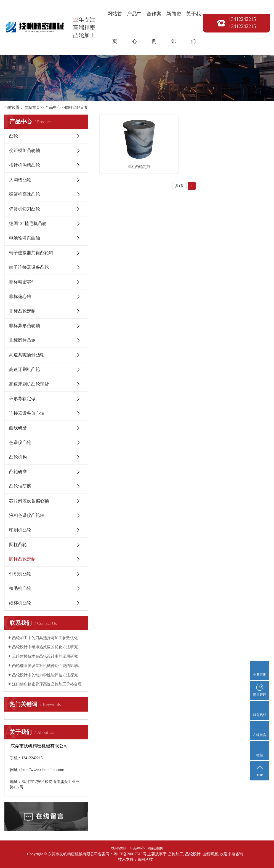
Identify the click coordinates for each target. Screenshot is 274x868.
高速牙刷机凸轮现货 (29, 384)
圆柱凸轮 (18, 545)
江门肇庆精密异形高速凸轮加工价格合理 (47, 684)
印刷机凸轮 (20, 530)
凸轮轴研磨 (20, 486)
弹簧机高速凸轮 (25, 194)
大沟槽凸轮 (20, 180)
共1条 (179, 170)
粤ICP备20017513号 (130, 854)
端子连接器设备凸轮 (29, 267)
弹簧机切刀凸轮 (25, 209)
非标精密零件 (22, 282)
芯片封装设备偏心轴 (29, 501)
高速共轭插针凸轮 (27, 355)
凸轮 (14, 136)
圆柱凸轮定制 (77, 108)
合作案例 (154, 28)
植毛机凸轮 (20, 588)
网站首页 (115, 28)
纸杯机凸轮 (20, 603)
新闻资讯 (174, 28)
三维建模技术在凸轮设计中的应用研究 (45, 656)
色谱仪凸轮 (20, 442)
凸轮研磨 (18, 472)
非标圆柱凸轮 (22, 340)
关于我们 (193, 28)
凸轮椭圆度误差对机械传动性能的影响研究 (48, 666)
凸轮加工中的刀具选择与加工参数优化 (45, 638)
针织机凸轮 (20, 574)
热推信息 (119, 849)
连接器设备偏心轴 (27, 413)
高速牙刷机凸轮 (25, 369)
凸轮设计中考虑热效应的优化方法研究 (45, 647)
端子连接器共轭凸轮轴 (31, 253)
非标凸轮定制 (22, 311)
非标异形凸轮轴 (25, 326)
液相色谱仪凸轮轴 (27, 515)
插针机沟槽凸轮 (25, 165)
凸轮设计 (193, 854)
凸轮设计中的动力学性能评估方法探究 (45, 675)
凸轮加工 (175, 854)
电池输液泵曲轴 (25, 238)
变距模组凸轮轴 (25, 150)
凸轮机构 (18, 457)
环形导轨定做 (22, 399)
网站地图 (155, 849)
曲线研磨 (18, 428)
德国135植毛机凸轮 (28, 223)
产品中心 (134, 28)
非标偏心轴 (20, 296)
